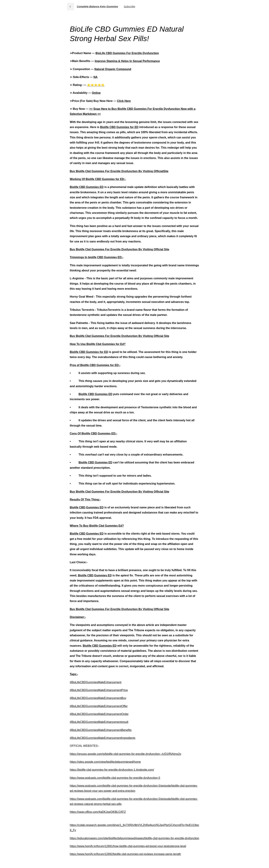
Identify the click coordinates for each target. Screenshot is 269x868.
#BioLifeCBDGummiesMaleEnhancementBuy (98, 698)
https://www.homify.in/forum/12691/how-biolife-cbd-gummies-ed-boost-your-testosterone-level (128, 846)
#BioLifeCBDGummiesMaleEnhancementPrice (99, 690)
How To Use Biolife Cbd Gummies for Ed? (98, 344)
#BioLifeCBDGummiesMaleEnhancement (96, 682)
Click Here (124, 101)
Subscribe (129, 6)
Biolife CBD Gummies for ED (119, 127)
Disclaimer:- (78, 617)
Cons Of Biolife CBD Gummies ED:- (94, 433)
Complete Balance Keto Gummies (98, 6)
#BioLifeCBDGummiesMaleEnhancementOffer (99, 706)
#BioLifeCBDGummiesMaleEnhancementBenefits (101, 730)
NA (95, 77)
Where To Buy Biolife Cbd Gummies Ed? (97, 526)
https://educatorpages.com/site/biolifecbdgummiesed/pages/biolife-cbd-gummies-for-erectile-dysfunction (134, 838)
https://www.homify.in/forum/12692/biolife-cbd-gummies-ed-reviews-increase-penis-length (125, 854)
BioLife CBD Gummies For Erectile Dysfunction (127, 53)
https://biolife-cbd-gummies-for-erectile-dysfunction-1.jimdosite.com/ (112, 770)
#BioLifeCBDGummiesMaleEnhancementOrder (99, 714)
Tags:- (74, 674)
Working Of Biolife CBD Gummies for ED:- (98, 179)
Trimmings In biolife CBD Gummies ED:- (97, 257)
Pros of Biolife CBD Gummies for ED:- (95, 365)
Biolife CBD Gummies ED (87, 187)
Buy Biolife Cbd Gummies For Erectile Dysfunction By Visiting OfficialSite (119, 171)
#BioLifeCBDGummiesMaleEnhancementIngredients (103, 738)
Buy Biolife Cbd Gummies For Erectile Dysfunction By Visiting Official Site (120, 249)
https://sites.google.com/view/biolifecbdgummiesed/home (105, 762)
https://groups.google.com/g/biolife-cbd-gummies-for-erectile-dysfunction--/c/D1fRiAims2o (126, 754)
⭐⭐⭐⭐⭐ (96, 85)
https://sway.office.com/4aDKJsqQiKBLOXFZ (98, 812)
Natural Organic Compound (113, 69)
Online (96, 93)
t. (71, 6)
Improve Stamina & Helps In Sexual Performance (127, 61)
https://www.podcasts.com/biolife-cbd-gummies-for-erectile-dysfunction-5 (115, 778)
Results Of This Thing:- (85, 500)
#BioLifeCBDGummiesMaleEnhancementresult (99, 722)
